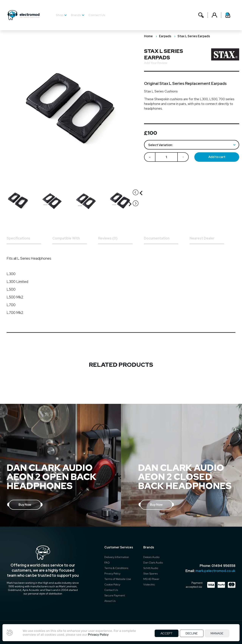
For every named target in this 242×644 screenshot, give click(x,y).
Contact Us (97, 15)
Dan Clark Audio (153, 563)
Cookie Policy (112, 584)
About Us (110, 601)
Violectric (149, 584)
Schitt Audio (151, 568)
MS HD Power (151, 579)
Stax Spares (150, 574)
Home (148, 36)
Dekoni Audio (151, 557)
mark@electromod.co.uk (215, 571)
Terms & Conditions (116, 568)
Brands (76, 15)
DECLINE (192, 633)
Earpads (165, 36)
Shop (60, 15)
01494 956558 (223, 566)
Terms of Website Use (118, 579)
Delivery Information (117, 557)
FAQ (107, 563)
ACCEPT (167, 633)
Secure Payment (115, 595)
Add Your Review (156, 63)
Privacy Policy (112, 574)
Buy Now (25, 505)
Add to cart (217, 157)
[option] (20, 201)
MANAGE (217, 633)
